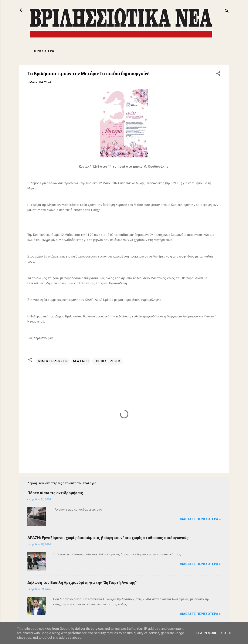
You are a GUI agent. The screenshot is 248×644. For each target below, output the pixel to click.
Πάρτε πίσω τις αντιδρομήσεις (55, 493)
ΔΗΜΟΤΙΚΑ (93, 51)
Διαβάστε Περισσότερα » (200, 519)
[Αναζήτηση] (227, 12)
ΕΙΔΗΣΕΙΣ (40, 51)
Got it (227, 633)
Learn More (207, 633)
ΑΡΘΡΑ (142, 51)
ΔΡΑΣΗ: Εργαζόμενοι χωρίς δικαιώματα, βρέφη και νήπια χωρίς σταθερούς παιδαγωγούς (108, 538)
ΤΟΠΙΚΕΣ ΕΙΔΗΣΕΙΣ (108, 361)
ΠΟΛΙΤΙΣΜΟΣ (165, 51)
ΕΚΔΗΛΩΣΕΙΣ (119, 51)
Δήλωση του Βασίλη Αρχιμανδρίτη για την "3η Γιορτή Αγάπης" (82, 582)
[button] (218, 74)
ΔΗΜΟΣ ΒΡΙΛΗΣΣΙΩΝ (53, 361)
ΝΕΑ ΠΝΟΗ (81, 361)
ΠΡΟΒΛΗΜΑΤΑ (66, 51)
